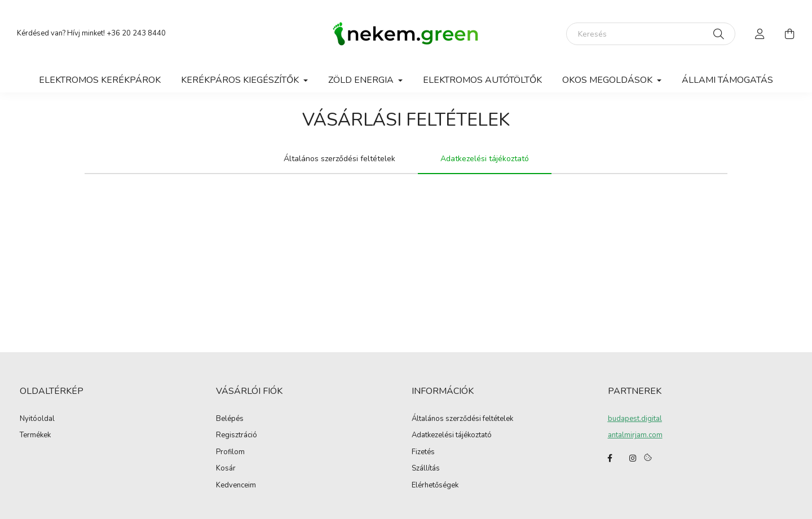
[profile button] (760, 34)
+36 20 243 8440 (136, 33)
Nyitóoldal (37, 419)
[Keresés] (651, 34)
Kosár (226, 469)
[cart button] (789, 34)
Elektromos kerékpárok (100, 80)
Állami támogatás (727, 80)
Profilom (230, 453)
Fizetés (423, 453)
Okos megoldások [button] (608, 80)
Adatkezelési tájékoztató (452, 436)
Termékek (35, 436)
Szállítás (426, 469)
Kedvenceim (236, 486)
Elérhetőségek (435, 486)
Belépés (230, 419)
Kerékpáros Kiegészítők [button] (241, 80)
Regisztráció (237, 436)
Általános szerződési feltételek (462, 419)
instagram (633, 458)
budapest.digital (635, 419)
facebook (610, 458)
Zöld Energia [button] (362, 80)
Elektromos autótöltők (482, 80)
